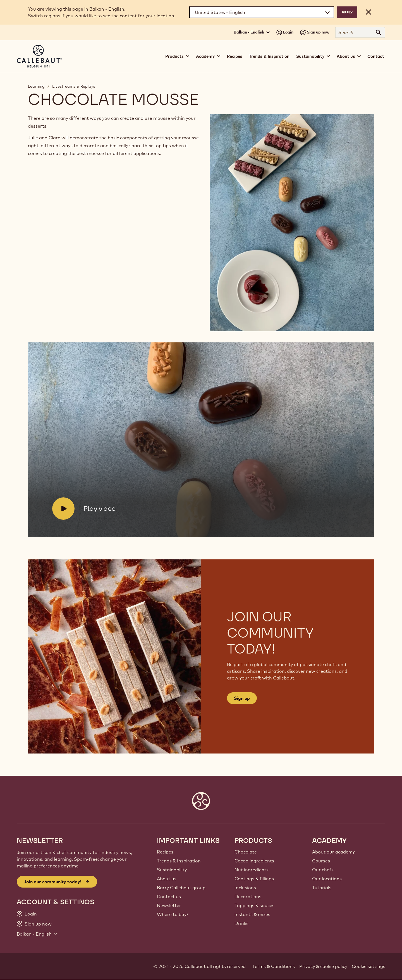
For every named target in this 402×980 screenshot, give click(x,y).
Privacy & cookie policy (323, 966)
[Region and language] (262, 12)
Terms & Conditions (274, 966)
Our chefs (323, 870)
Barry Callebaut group (181, 888)
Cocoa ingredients (254, 861)
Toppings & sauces (254, 905)
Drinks (241, 923)
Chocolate (246, 852)
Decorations (248, 896)
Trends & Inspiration (269, 56)
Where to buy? (173, 914)
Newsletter (169, 905)
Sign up (242, 698)
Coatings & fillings (254, 879)
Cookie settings (368, 966)
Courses (321, 861)
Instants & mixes (252, 914)
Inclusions (245, 888)
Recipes (235, 56)
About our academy (333, 852)
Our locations (327, 879)
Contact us (169, 896)
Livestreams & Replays (74, 86)
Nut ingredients (252, 870)
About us (167, 879)
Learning (36, 86)
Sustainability (172, 870)
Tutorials (322, 888)
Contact (376, 56)
